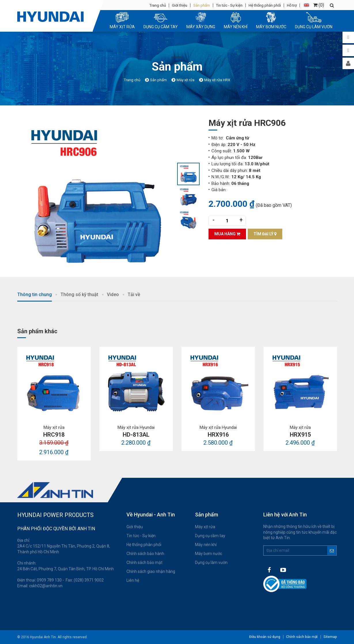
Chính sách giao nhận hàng (151, 571)
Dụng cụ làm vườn (211, 562)
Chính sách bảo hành (145, 554)
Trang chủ (158, 5)
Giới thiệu (180, 5)
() (319, 5)
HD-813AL (136, 435)
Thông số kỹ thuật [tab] (79, 294)
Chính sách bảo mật (144, 562)
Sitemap (330, 637)
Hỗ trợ (292, 5)
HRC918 (54, 435)
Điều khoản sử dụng (265, 637)
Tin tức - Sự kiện (229, 5)
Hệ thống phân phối (265, 5)
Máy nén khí (206, 545)
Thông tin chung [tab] (35, 294)
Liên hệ (133, 580)
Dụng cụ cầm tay (210, 536)
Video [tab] (113, 294)
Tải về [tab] (134, 294)
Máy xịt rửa (205, 527)
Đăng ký (332, 551)
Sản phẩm (202, 5)
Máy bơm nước (209, 554)
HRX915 (300, 435)
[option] (97, 197)
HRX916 (218, 435)
